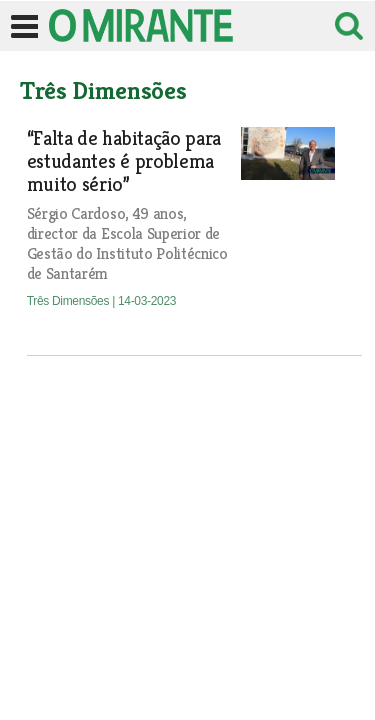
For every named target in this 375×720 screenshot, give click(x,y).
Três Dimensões (69, 301)
